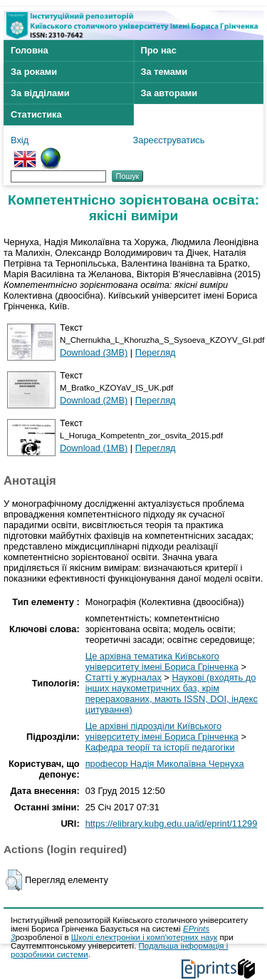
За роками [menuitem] (34, 72)
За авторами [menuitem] (169, 93)
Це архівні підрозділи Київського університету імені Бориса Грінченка (162, 731)
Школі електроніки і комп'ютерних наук (145, 937)
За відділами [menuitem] (40, 93)
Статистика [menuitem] (36, 114)
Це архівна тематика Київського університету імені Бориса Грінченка (162, 661)
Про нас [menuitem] (159, 50)
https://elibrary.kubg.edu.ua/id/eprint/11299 (172, 824)
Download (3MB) (94, 352)
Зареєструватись (169, 140)
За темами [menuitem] (164, 72)
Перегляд (156, 352)
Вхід (20, 140)
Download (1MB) (94, 448)
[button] (14, 880)
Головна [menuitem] (30, 50)
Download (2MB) (94, 400)
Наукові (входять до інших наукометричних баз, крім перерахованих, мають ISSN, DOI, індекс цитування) (172, 693)
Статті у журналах (124, 677)
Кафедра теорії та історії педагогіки (160, 747)
